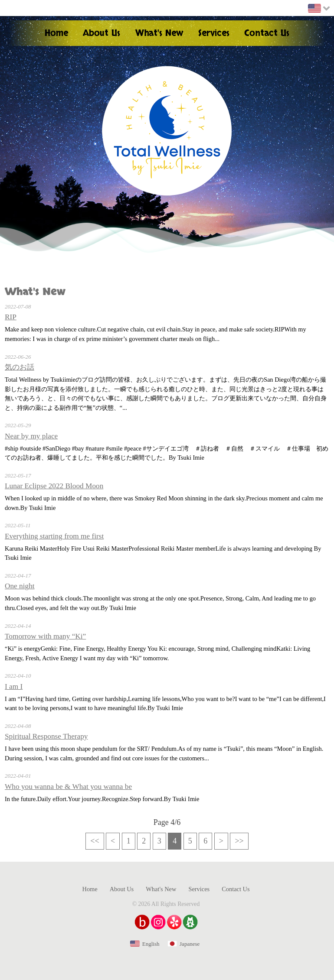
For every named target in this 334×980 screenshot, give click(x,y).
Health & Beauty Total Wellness (167, 131)
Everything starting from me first (54, 536)
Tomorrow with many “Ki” (45, 636)
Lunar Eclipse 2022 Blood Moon (54, 486)
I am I (14, 686)
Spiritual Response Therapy (46, 736)
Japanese (190, 944)
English (151, 944)
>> (239, 841)
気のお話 (20, 367)
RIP (11, 317)
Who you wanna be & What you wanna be (68, 787)
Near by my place (31, 436)
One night (20, 586)
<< (95, 841)
